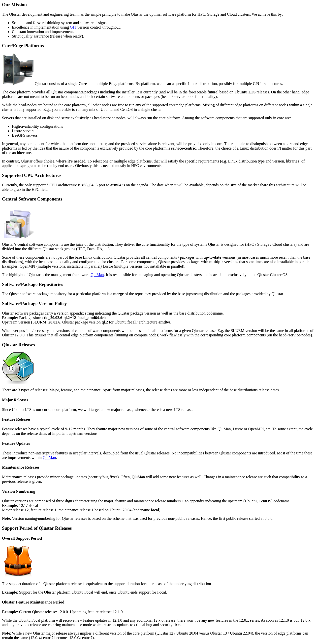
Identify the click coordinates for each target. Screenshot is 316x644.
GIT (73, 27)
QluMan (97, 275)
